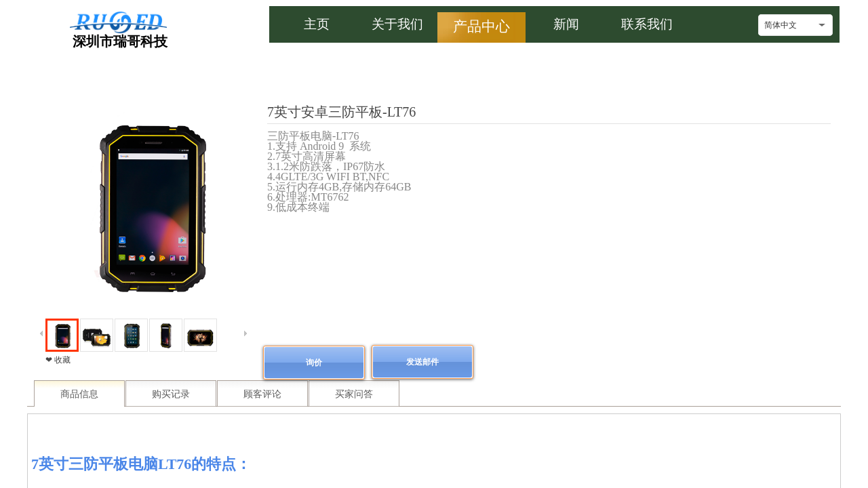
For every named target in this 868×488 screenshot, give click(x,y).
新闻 (566, 24)
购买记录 (171, 394)
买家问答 (354, 394)
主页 (317, 24)
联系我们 (647, 24)
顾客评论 (262, 394)
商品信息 (79, 394)
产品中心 (481, 26)
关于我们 (397, 24)
